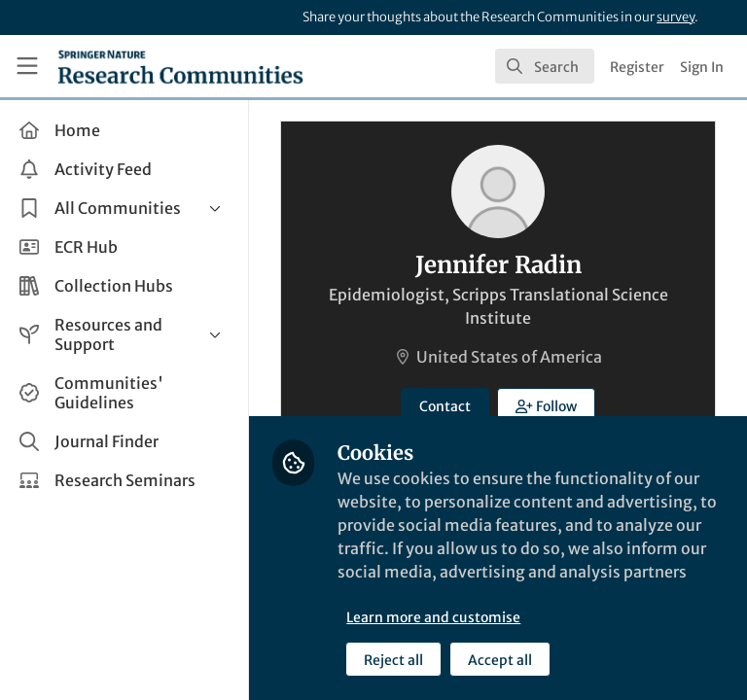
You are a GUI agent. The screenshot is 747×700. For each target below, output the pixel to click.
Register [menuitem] (637, 67)
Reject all (393, 660)
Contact (445, 406)
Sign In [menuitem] (702, 67)
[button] (546, 405)
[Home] (180, 66)
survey (676, 17)
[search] (545, 66)
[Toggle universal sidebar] (27, 66)
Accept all (500, 660)
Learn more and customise (433, 617)
